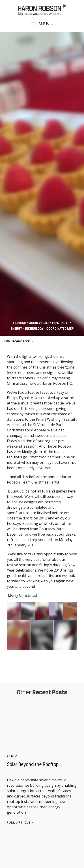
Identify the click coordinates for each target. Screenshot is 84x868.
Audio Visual (40, 323)
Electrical (61, 323)
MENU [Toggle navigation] (42, 24)
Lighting (20, 323)
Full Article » (20, 822)
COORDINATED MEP (60, 329)
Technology (34, 329)
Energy (17, 329)
